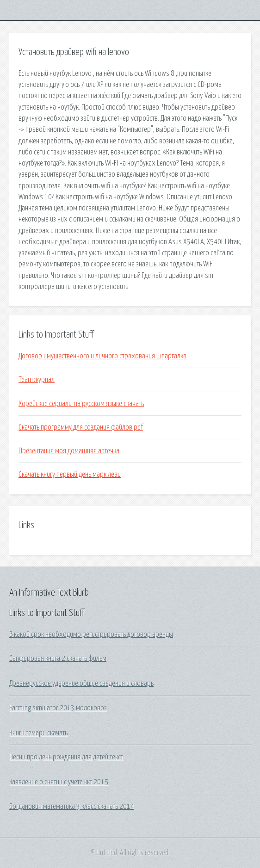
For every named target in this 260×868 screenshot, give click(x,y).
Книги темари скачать (38, 733)
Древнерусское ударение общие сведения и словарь (81, 683)
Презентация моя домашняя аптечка (69, 451)
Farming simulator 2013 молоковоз (58, 708)
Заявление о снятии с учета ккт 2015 (59, 782)
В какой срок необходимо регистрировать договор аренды (91, 634)
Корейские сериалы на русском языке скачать (81, 404)
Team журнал (37, 380)
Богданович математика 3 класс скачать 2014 (72, 806)
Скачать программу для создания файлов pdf (81, 427)
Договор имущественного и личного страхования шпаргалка (102, 356)
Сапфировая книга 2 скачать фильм (58, 659)
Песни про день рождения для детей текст (66, 757)
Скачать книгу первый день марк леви (70, 474)
